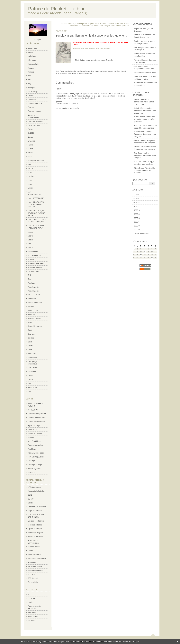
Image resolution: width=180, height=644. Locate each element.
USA (29, 384)
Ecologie (31, 107)
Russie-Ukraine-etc (35, 326)
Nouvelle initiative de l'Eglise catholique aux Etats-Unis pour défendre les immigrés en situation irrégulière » (100, 25)
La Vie (30, 602)
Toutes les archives (141, 234)
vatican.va (31, 473)
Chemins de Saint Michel (37, 418)
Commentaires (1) (110, 71)
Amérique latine (34, 64)
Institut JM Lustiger (35, 433)
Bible (30, 80)
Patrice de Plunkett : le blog (57, 9)
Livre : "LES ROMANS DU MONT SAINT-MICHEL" (36, 205)
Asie (29, 76)
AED (29, 594)
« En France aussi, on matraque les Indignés (77, 24)
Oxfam (30, 551)
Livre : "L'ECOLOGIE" (36, 198)
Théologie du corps (35, 465)
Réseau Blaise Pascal (36, 453)
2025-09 (137, 214)
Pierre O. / (138, 147)
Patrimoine (32, 299)
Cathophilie (32, 99)
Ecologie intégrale (34, 111)
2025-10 (137, 210)
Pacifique (31, 283)
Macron (31, 236)
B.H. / (136, 162)
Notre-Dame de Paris (36, 263)
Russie (30, 322)
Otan (30, 279)
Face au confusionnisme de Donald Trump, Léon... (144, 102)
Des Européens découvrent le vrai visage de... (145, 111)
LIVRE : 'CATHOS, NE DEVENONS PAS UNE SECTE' (36, 213)
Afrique (30, 52)
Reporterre (32, 563)
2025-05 (137, 230)
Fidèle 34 (31, 598)
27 (152, 258)
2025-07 (137, 222)
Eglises (30, 129)
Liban (30, 180)
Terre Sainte (32, 368)
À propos (38, 40)
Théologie (31, 461)
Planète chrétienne (35, 303)
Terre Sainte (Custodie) (36, 457)
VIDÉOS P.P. (32, 387)
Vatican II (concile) (35, 469)
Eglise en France (34, 125)
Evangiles (31, 141)
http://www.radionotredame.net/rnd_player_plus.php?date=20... (93, 48)
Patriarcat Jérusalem (35, 445)
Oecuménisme (33, 271)
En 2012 (31, 133)
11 (145, 252)
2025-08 (137, 218)
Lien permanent (97, 71)
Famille (30, 145)
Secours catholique (35, 566)
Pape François (33, 287)
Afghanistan (32, 48)
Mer (29, 244)
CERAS (31, 499)
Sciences (31, 334)
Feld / (136, 126)
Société (31, 346)
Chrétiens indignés (35, 103)
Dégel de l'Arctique (35, 511)
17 (141, 255)
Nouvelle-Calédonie (35, 267)
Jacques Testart (34, 547)
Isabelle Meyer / (140, 108)
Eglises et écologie (35, 529)
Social (30, 342)
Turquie (31, 380)
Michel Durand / (140, 117)
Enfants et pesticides (36, 537)
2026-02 (137, 195)
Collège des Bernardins (36, 422)
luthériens (80, 74)
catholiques (72, 74)
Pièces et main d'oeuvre (37, 559)
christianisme (63, 74)
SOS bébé (32, 574)
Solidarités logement (35, 570)
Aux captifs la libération (36, 491)
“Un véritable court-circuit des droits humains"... (144, 170)
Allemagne (32, 60)
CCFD (30, 495)
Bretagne (31, 88)
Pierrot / (137, 100)
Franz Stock (32, 429)
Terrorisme (32, 372)
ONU (30, 275)
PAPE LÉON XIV (34, 295)
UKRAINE (31, 620)
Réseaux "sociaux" (35, 318)
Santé (30, 330)
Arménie (31, 72)
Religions (31, 314)
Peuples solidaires (35, 555)
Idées (30, 157)
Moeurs (31, 248)
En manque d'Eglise (35, 533)
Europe (30, 137)
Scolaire (31, 338)
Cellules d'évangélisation (37, 414)
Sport (30, 350)
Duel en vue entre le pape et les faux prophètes (145, 119)
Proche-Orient (33, 311)
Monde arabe (33, 252)
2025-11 (137, 206)
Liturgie (30, 188)
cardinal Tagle (33, 92)
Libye (30, 184)
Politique (31, 307)
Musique (31, 259)
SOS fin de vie (33, 578)
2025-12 (137, 202)
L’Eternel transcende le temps (145, 73)
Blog (29, 84)
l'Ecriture (31, 437)
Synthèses (32, 354)
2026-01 (137, 199)
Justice (30, 172)
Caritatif (31, 95)
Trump (30, 376)
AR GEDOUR (33, 410)
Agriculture (32, 56)
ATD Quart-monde (35, 487)
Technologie (32, 358)
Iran (29, 165)
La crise (31, 176)
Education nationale (35, 121)
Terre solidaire (33, 582)
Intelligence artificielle (36, 161)
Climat (30, 503)
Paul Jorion (32, 612)
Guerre (30, 149)
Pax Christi (32, 449)
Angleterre (32, 68)
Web (29, 391)
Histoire (31, 153)
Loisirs (30, 232)
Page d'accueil (101, 24)
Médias (30, 240)
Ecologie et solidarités (36, 521)
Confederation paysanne (37, 507)
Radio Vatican (33, 616)
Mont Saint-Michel (34, 256)
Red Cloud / (139, 153)
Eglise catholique (34, 426)
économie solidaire (35, 525)
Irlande (30, 168)
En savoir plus (134, 642)
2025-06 (137, 226)
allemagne (88, 74)
